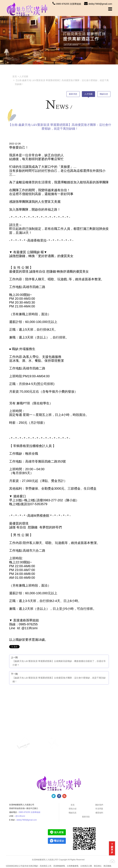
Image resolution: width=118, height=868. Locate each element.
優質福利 (99, 813)
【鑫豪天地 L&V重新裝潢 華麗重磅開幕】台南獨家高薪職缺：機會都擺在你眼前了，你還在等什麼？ (59, 663)
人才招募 (88, 94)
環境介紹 (73, 809)
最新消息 (73, 94)
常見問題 (99, 809)
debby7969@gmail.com (98, 4)
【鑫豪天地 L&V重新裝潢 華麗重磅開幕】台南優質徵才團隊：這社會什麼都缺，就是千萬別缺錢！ (59, 680)
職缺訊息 (104, 94)
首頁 (73, 805)
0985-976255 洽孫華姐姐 (67, 4)
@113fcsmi (20, 816)
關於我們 (99, 805)
